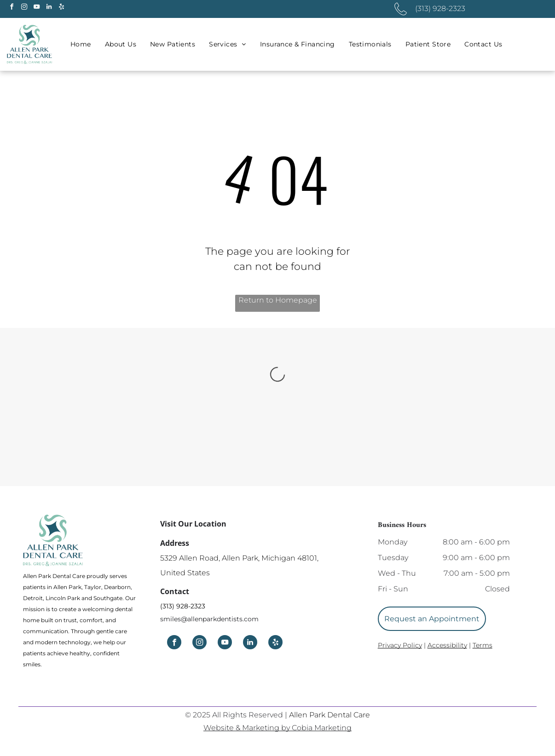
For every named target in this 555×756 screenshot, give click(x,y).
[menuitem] (81, 44)
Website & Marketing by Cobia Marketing (277, 728)
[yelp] (61, 8)
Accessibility (447, 645)
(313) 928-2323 (183, 606)
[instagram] (24, 8)
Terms (483, 645)
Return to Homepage (278, 300)
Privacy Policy (400, 645)
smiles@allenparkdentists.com (209, 619)
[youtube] (36, 8)
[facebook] (12, 8)
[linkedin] (49, 8)
